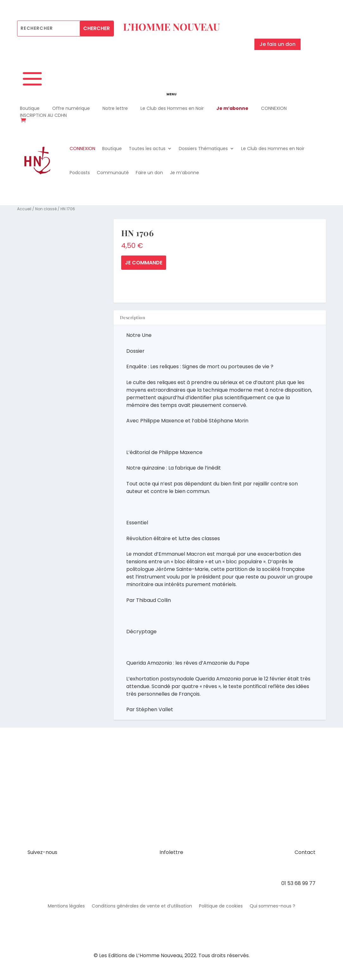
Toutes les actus (147, 149)
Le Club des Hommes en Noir (172, 108)
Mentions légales (66, 906)
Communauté (113, 173)
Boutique (30, 108)
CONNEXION (274, 108)
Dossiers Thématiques (203, 149)
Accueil (24, 209)
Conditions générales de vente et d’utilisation (142, 906)
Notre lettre (115, 108)
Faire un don (149, 173)
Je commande (144, 263)
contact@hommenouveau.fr (280, 868)
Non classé (46, 209)
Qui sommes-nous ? (272, 906)
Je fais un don (278, 44)
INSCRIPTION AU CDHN (43, 115)
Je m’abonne (232, 108)
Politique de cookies (221, 906)
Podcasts (80, 173)
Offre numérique (71, 108)
